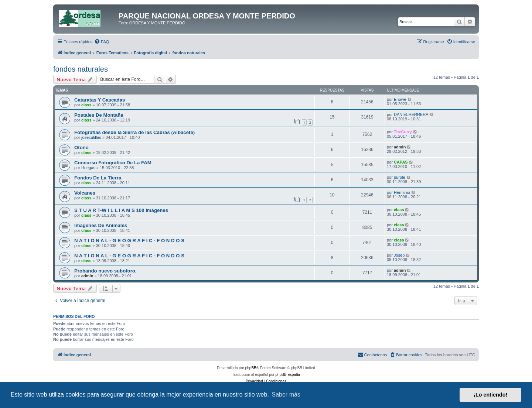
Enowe (400, 99)
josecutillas (91, 137)
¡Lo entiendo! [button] (490, 395)
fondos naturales (81, 69)
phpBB (251, 368)
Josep (399, 255)
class (86, 105)
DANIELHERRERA (411, 114)
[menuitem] (102, 42)
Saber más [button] (286, 395)
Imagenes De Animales (101, 225)
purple (400, 177)
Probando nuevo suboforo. (105, 271)
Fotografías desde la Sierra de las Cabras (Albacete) (134, 132)
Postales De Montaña (99, 115)
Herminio (402, 192)
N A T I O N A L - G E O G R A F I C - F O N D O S (129, 241)
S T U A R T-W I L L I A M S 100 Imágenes (121, 210)
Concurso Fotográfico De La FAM (113, 163)
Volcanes (85, 193)
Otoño (81, 148)
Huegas (88, 168)
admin (400, 147)
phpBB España (288, 375)
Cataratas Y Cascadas (100, 100)
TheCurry (403, 132)
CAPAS (401, 162)
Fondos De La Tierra (98, 178)
